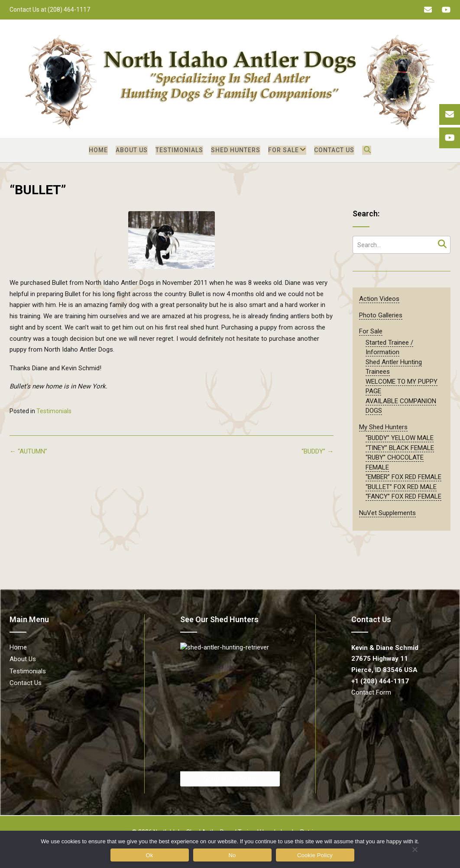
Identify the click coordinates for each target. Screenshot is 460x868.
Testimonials (179, 150)
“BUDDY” (317, 451)
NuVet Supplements (387, 513)
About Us (132, 150)
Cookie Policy (315, 855)
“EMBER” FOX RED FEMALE (403, 477)
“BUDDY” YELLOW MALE (400, 438)
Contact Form (371, 692)
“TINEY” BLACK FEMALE (400, 448)
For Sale (283, 150)
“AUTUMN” (28, 451)
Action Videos (379, 299)
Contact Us (334, 150)
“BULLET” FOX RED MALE (401, 487)
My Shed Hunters (383, 427)
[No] (414, 849)
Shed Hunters (236, 150)
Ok (149, 855)
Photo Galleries (381, 315)
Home (98, 150)
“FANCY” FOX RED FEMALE (403, 496)
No (232, 855)
